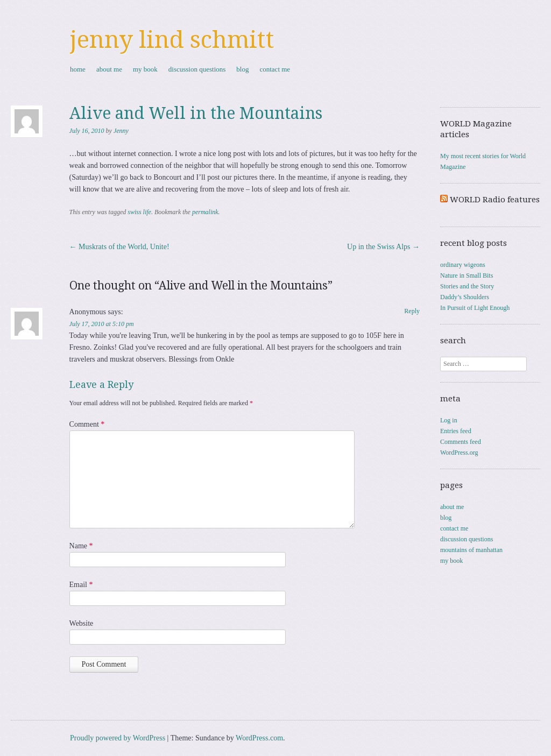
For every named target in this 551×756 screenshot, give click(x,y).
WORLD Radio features (495, 200)
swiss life (139, 212)
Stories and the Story (467, 286)
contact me (275, 69)
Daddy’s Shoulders (465, 297)
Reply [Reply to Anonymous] (412, 311)
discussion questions (197, 69)
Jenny (121, 131)
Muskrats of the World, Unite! (119, 247)
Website (82, 623)
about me (109, 69)
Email (81, 585)
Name (81, 546)
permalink (205, 212)
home (78, 69)
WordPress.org (459, 453)
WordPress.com (259, 738)
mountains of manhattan (471, 550)
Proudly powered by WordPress (118, 738)
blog (242, 69)
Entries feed (456, 431)
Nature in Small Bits (467, 275)
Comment (87, 424)
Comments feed (461, 442)
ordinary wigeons (463, 265)
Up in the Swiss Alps (383, 247)
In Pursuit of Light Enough (475, 308)
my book (145, 69)
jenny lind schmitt (172, 40)
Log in (449, 420)
